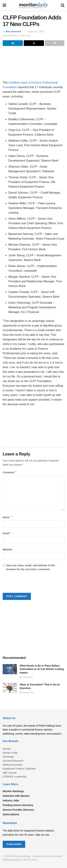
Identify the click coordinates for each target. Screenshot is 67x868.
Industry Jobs (11, 800)
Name (7, 517)
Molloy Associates (13, 765)
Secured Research (13, 761)
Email (7, 533)
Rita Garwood (13, 31)
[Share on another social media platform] (55, 43)
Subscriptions (11, 814)
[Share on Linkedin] (13, 43)
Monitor (7, 749)
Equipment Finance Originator (19, 769)
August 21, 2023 (36, 31)
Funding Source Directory (18, 805)
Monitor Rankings (13, 791)
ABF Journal (10, 773)
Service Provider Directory (18, 810)
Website (7, 550)
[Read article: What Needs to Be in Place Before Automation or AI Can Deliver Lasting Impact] (10, 669)
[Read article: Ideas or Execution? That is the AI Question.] (10, 688)
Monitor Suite (10, 753)
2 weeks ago (27, 693)
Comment (10, 472)
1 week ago (26, 677)
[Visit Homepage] (33, 5)
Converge (8, 757)
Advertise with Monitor (16, 796)
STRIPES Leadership (15, 777)
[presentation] (30, 583)
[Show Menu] (4, 5)
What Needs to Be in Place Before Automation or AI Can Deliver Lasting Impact (42, 669)
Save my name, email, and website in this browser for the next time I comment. (31, 567)
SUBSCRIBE (14, 844)
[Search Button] (63, 5)
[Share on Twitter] (34, 43)
